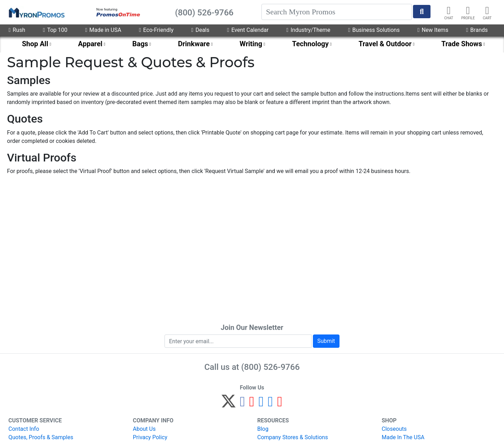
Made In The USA (403, 437)
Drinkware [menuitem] (194, 44)
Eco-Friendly (156, 30)
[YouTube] (280, 404)
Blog (263, 429)
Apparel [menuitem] (90, 44)
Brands (477, 30)
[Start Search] (422, 12)
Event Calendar (248, 30)
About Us (144, 429)
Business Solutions (374, 30)
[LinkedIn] (270, 404)
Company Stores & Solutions (293, 437)
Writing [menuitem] (251, 44)
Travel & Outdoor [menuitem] (385, 44)
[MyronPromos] (36, 12)
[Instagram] (261, 404)
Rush (17, 30)
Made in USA (103, 30)
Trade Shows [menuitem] (462, 44)
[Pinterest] (252, 404)
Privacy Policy (150, 437)
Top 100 (55, 30)
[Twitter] (229, 404)
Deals (201, 30)
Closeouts (394, 429)
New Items (433, 30)
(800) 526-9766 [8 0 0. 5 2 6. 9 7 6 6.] (270, 367)
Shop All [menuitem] (35, 44)
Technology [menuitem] (311, 44)
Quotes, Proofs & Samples (41, 437)
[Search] (337, 12)
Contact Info (24, 429)
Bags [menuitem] (140, 44)
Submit (326, 341)
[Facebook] (242, 404)
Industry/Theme (308, 30)
